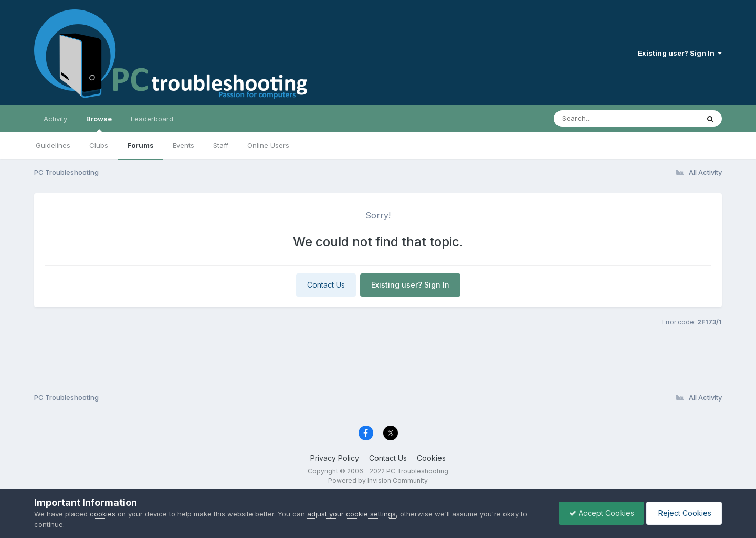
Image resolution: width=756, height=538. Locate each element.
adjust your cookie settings (351, 514)
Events (183, 145)
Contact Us (326, 285)
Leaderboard (152, 119)
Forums (140, 145)
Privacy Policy (335, 458)
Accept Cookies (599, 513)
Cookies (431, 458)
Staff (221, 145)
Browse (99, 123)
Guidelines (53, 145)
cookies (103, 514)
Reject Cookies (683, 513)
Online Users (268, 145)
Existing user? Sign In (680, 53)
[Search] (598, 119)
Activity (55, 119)
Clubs (99, 145)
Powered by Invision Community (378, 481)
